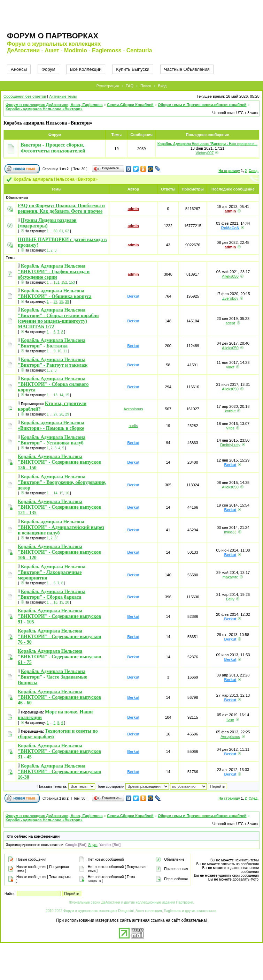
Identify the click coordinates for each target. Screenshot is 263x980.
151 (57, 282)
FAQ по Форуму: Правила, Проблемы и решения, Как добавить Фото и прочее (61, 208)
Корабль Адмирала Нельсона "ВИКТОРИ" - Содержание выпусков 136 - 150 (59, 462)
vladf (230, 367)
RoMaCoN (230, 228)
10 (59, 351)
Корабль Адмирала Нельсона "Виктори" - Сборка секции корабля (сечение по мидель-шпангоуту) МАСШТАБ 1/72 (58, 318)
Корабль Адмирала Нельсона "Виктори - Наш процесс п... (207, 144)
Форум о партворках (53, 36)
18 (56, 602)
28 (61, 414)
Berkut (133, 296)
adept (230, 323)
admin (133, 209)
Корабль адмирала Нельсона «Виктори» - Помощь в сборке (51, 425)
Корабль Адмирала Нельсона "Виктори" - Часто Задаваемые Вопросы (52, 677)
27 (56, 414)
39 (67, 302)
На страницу (229, 171)
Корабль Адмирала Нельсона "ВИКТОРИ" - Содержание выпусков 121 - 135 (59, 507)
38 (61, 302)
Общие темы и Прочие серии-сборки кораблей (202, 105)
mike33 (230, 532)
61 (61, 231)
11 (65, 351)
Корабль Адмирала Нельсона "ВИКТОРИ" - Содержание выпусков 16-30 (59, 772)
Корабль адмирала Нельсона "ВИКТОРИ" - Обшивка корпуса (55, 294)
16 (67, 493)
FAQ (130, 86)
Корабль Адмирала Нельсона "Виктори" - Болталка (52, 343)
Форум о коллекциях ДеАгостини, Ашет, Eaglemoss (54, 105)
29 (67, 414)
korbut (230, 411)
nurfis (133, 426)
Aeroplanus (133, 409)
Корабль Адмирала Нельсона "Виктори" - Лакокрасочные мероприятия (52, 572)
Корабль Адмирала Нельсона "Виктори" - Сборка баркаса (52, 594)
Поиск (146, 86)
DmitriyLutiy (230, 445)
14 (61, 395)
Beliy (230, 599)
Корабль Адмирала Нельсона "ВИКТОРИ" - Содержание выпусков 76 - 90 (59, 637)
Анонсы (19, 69)
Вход (162, 86)
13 (56, 395)
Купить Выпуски (133, 69)
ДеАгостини (111, 902)
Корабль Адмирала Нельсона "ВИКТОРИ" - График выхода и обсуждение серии (54, 272)
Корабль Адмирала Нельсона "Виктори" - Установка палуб (52, 440)
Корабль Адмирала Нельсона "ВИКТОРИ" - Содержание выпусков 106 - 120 (59, 552)
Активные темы (63, 96)
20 (67, 602)
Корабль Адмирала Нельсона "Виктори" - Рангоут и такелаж (53, 362)
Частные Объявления (187, 69)
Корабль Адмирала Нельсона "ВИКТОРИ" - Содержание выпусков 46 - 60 (59, 697)
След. (254, 171)
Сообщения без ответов (25, 96)
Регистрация (108, 86)
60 (56, 231)
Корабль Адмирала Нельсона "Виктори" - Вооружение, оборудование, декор (62, 482)
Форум (48, 69)
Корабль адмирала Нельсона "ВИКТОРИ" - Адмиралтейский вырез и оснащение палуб (61, 527)
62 (67, 231)
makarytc (230, 577)
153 (72, 282)
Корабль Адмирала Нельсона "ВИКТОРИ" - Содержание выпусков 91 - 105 (59, 616)
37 (56, 302)
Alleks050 (230, 276)
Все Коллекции (86, 69)
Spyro (93, 845)
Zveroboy (230, 298)
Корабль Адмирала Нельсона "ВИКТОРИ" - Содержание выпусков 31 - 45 (59, 751)
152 (64, 282)
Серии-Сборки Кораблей (130, 105)
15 (67, 395)
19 (61, 602)
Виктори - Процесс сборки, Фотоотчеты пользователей (53, 148)
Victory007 (205, 153)
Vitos (230, 428)
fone (230, 719)
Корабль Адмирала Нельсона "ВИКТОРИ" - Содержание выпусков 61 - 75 (59, 657)
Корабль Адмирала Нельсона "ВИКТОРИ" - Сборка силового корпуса (53, 384)
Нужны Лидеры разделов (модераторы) (47, 223)
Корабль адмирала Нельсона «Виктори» (44, 109)
